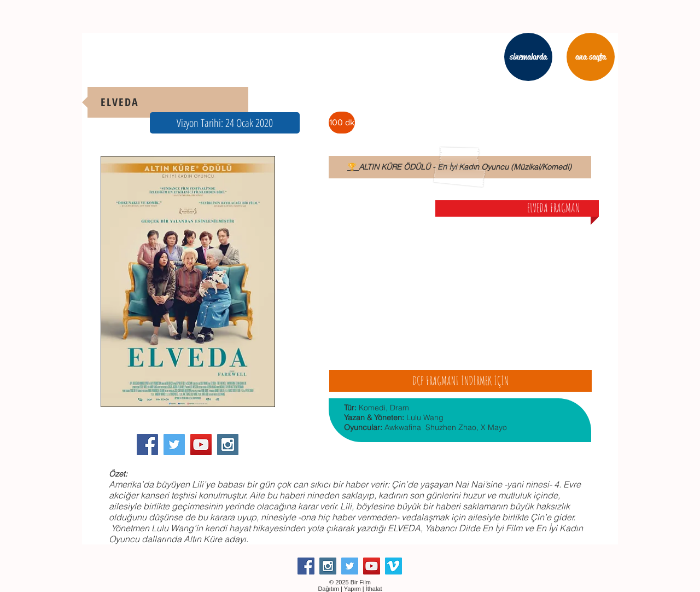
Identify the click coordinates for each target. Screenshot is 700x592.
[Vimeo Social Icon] (393, 566)
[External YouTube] (460, 285)
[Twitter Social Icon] (174, 445)
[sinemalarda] (528, 57)
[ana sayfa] (591, 57)
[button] (225, 123)
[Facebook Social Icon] (147, 445)
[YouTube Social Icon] (201, 445)
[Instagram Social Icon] (228, 445)
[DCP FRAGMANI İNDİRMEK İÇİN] (460, 381)
